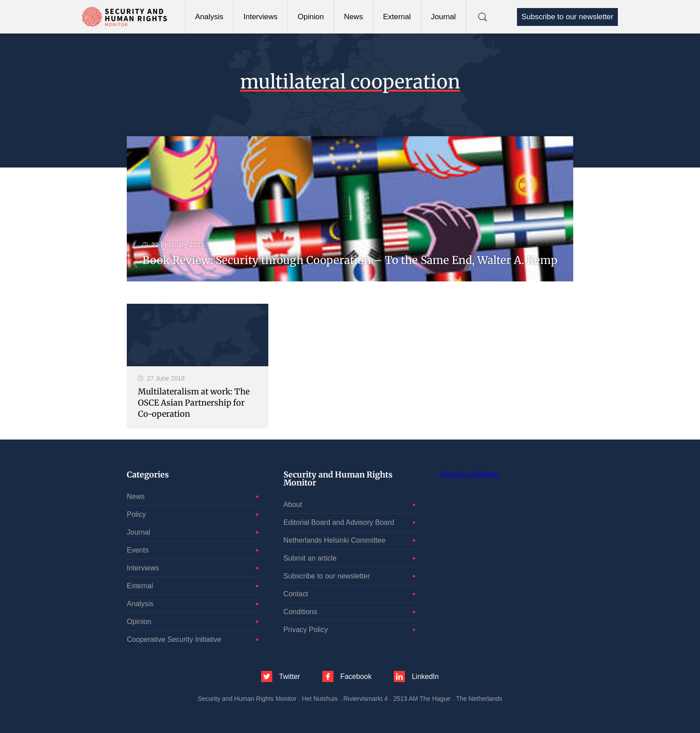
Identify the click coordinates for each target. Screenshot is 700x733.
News (353, 17)
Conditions (300, 612)
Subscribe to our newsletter (567, 17)
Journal (443, 17)
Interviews (260, 17)
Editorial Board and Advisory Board (339, 522)
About (293, 505)
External (397, 17)
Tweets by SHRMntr (470, 474)
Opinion (311, 17)
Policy (136, 514)
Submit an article (310, 558)
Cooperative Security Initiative (174, 639)
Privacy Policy (306, 630)
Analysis (209, 17)
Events (138, 550)
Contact (296, 594)
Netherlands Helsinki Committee (335, 540)
